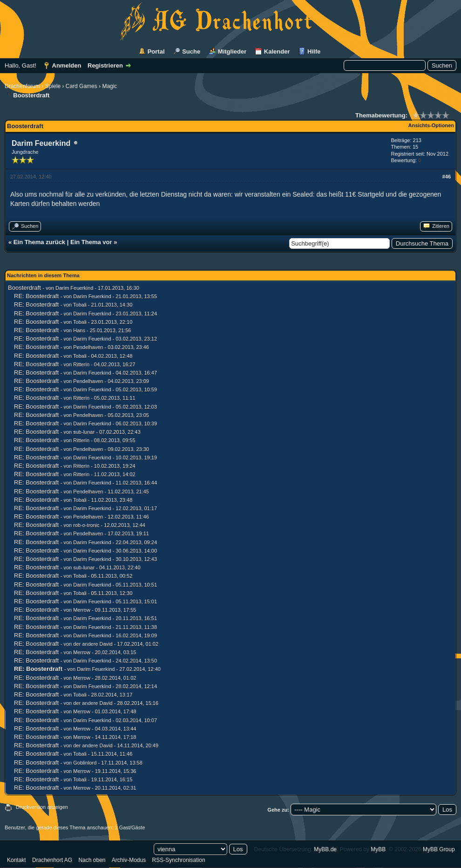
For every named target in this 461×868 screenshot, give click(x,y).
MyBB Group (439, 849)
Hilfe (314, 51)
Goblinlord (85, 763)
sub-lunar (84, 432)
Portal (156, 51)
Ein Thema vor (91, 242)
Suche (191, 51)
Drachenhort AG (52, 860)
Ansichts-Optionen (431, 125)
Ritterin (81, 364)
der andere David (93, 644)
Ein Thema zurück (39, 242)
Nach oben (92, 860)
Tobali (80, 305)
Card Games (81, 86)
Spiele (53, 86)
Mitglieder (232, 51)
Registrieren (105, 65)
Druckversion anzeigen (42, 807)
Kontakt (17, 860)
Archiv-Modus (129, 860)
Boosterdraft (24, 288)
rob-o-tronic (86, 525)
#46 (447, 177)
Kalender (277, 51)
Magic (109, 86)
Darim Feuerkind (41, 143)
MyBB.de (325, 849)
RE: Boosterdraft (36, 296)
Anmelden (67, 65)
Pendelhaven (88, 347)
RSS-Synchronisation (179, 860)
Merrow (82, 610)
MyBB (378, 849)
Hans (79, 330)
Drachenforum (22, 86)
